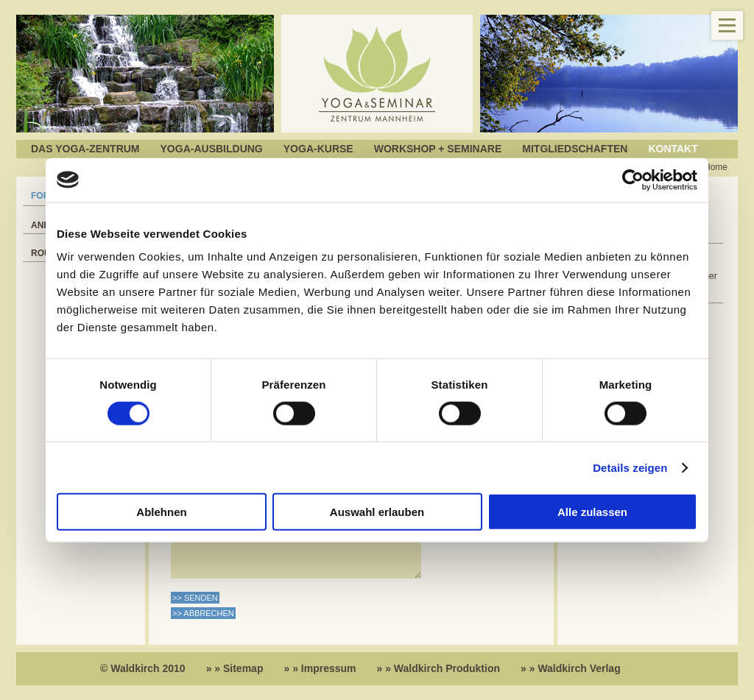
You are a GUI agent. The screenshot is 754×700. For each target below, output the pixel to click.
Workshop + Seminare (438, 149)
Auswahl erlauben (377, 512)
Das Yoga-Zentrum (85, 149)
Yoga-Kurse (318, 149)
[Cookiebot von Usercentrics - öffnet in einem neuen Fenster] (633, 180)
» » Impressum (320, 668)
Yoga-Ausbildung (212, 149)
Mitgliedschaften (575, 149)
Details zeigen (630, 467)
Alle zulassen (592, 512)
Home (716, 167)
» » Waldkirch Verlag (571, 668)
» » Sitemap (235, 668)
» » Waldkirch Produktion (439, 668)
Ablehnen (161, 512)
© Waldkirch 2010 (143, 668)
